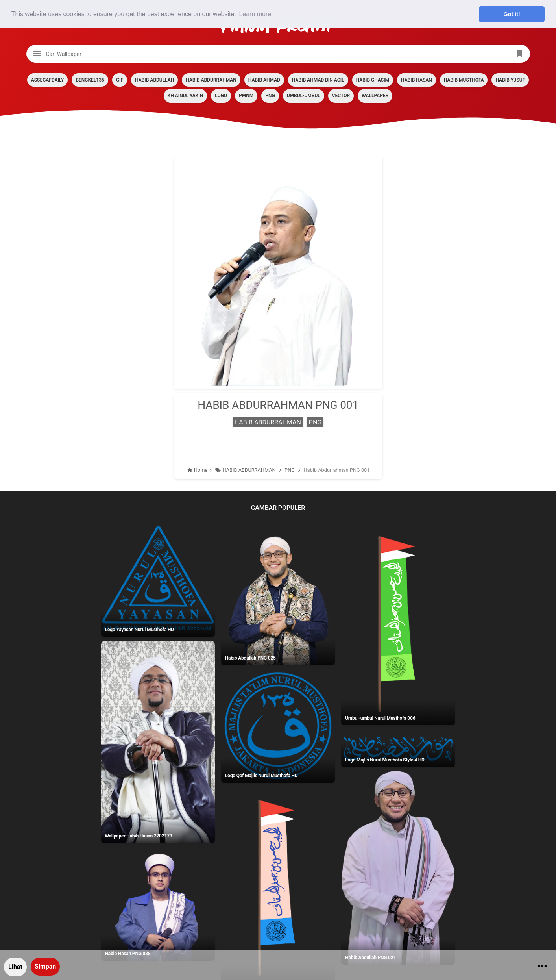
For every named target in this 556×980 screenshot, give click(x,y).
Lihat (15, 967)
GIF (120, 80)
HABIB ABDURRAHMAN (211, 80)
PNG (270, 96)
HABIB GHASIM (373, 80)
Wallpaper (375, 96)
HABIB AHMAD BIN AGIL (318, 80)
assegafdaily (48, 80)
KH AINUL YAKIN (186, 96)
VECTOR (341, 96)
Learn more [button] (255, 14)
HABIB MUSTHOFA (464, 80)
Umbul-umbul (304, 96)
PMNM (246, 96)
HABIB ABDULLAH (154, 80)
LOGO (221, 96)
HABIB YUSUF (510, 80)
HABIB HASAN (417, 80)
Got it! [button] (512, 14)
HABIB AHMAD (264, 80)
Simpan (45, 966)
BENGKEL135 (90, 80)
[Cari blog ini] (278, 54)
